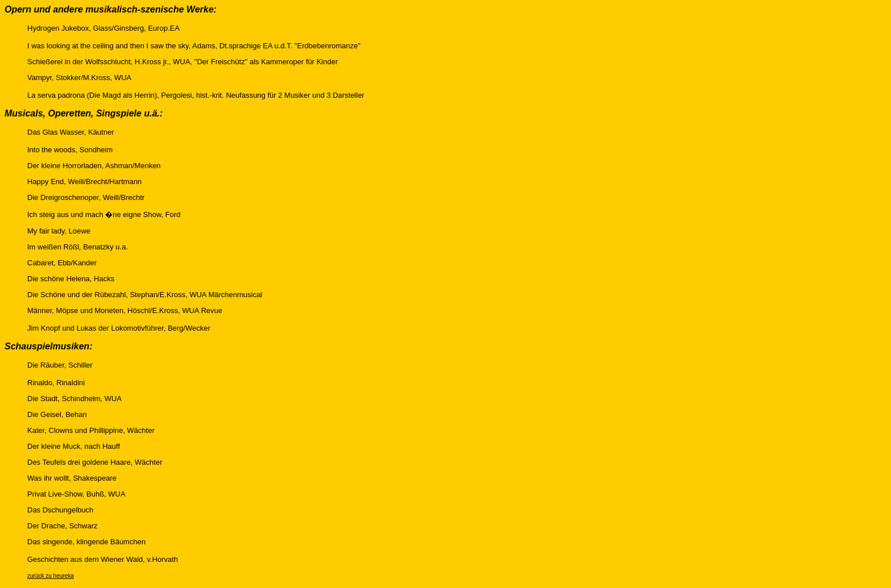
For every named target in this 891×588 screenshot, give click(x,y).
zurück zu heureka (51, 576)
